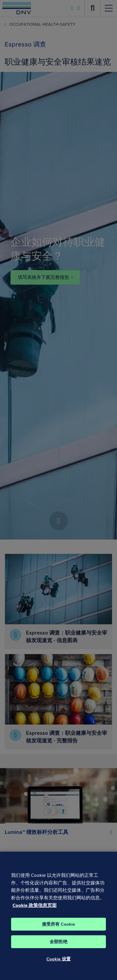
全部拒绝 (58, 951)
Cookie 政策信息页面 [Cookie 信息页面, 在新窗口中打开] (35, 914)
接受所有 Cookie (58, 934)
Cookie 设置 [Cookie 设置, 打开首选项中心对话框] (58, 968)
